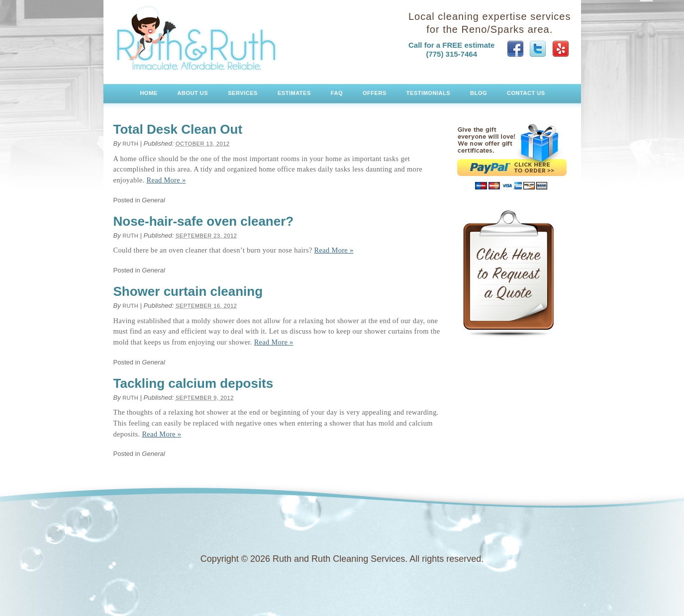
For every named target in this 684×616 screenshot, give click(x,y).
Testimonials (428, 93)
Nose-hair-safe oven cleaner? (204, 221)
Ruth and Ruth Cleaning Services (196, 38)
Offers (375, 93)
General (153, 200)
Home (148, 93)
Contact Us (526, 93)
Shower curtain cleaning (188, 291)
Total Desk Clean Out (178, 129)
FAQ (337, 93)
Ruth (130, 144)
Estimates (294, 93)
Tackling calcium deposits (194, 383)
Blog (479, 93)
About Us (193, 93)
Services (243, 93)
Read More (166, 180)
